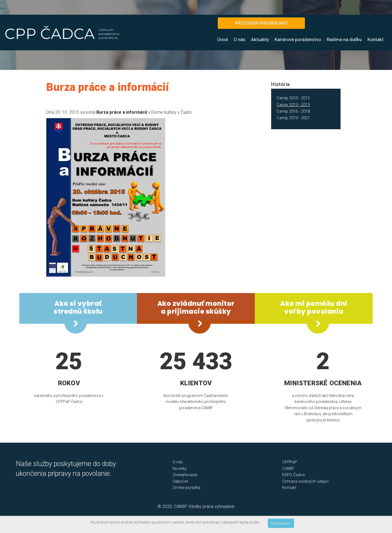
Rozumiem (281, 523)
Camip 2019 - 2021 (293, 118)
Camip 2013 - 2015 (293, 105)
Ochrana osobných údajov (306, 481)
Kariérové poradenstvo (298, 39)
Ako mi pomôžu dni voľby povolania (314, 307)
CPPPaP (290, 462)
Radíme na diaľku (344, 39)
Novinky (180, 469)
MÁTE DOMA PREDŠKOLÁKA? (261, 23)
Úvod (223, 39)
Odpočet (180, 481)
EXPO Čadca (293, 475)
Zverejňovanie (185, 475)
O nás (239, 39)
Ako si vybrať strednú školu (78, 307)
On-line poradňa (186, 488)
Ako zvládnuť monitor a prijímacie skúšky (196, 307)
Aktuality (260, 39)
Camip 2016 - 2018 (293, 111)
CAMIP (288, 469)
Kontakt (376, 39)
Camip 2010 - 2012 (293, 98)
